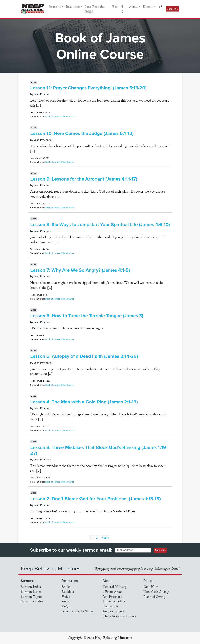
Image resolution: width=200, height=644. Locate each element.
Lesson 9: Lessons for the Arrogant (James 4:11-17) (84, 179)
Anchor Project (113, 611)
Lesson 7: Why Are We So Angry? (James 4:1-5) (80, 270)
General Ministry (115, 586)
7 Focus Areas (112, 591)
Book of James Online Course (60, 116)
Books (66, 586)
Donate (148, 6)
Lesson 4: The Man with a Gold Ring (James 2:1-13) (84, 402)
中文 (123, 9)
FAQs (66, 606)
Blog (115, 6)
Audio (66, 601)
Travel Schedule (114, 601)
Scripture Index (32, 601)
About (133, 6)
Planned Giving (154, 596)
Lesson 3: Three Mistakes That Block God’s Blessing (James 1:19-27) (99, 450)
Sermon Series (31, 591)
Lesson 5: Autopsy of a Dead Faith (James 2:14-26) (84, 356)
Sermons (54, 6)
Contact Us (110, 606)
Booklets (68, 591)
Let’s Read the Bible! (95, 9)
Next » (105, 538)
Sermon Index (31, 586)
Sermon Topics (31, 596)
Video (66, 596)
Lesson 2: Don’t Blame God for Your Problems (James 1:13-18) (95, 499)
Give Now (151, 586)
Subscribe (172, 9)
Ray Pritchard (112, 596)
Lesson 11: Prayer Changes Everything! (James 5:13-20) (88, 88)
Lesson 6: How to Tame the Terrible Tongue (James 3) (87, 316)
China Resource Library (119, 616)
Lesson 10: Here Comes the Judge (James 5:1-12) (82, 133)
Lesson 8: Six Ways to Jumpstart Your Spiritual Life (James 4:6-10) (100, 224)
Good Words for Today (78, 611)
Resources (73, 6)
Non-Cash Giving (156, 591)
